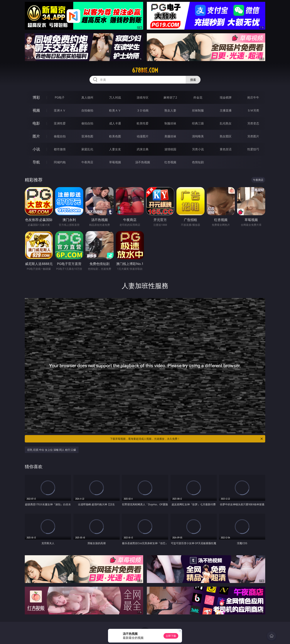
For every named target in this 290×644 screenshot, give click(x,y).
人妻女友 (115, 149)
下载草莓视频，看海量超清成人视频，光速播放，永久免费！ (187, 439)
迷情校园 (170, 149)
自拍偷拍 (87, 110)
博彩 (36, 97)
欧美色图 (115, 136)
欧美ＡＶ (115, 110)
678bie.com (145, 70)
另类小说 (198, 149)
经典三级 (198, 123)
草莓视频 (115, 162)
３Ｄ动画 (143, 110)
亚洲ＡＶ (60, 110)
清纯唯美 (198, 136)
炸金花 (198, 97)
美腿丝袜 (170, 136)
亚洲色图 (87, 136)
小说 (36, 149)
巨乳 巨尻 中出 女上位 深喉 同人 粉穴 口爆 (52, 450)
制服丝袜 (170, 123)
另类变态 (253, 123)
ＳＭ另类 (253, 110)
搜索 (193, 80)
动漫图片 (143, 136)
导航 (36, 162)
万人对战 (115, 97)
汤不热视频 (143, 162)
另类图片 (253, 136)
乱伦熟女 (226, 123)
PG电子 (60, 97)
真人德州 (87, 97)
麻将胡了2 (170, 97)
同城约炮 (60, 162)
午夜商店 (87, 162)
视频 (36, 110)
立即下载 (171, 636)
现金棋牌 (226, 97)
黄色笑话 (226, 149)
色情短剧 (198, 162)
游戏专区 (143, 97)
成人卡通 (115, 123)
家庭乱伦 (87, 149)
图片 (36, 136)
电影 (36, 123)
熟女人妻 (170, 110)
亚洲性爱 (60, 123)
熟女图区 (226, 136)
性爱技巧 (253, 149)
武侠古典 (143, 149)
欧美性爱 (143, 123)
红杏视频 (170, 162)
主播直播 (226, 110)
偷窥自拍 (60, 136)
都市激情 (60, 149)
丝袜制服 (198, 110)
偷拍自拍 (87, 123)
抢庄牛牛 (253, 97)
